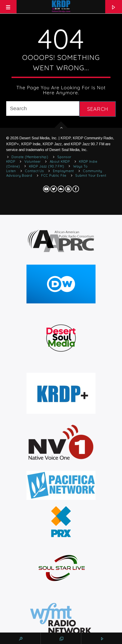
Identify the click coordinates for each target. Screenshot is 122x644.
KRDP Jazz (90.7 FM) (47, 166)
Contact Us (34, 171)
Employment (63, 171)
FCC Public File (54, 176)
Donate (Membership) (30, 157)
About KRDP (60, 162)
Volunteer (32, 162)
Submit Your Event (91, 176)
